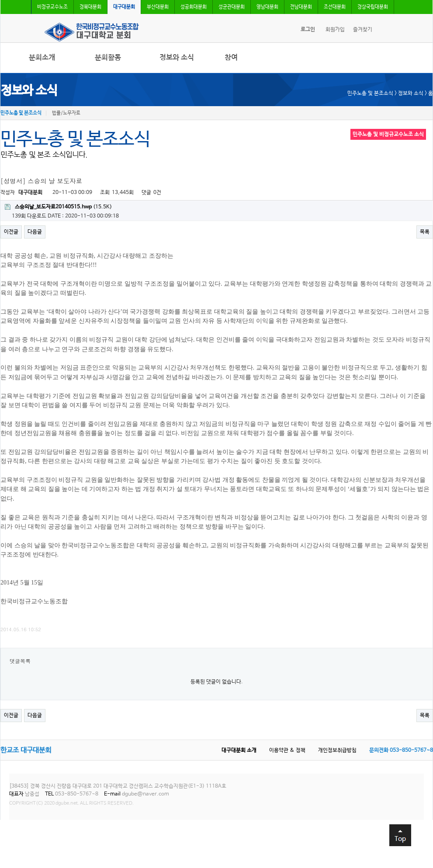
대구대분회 (124, 7)
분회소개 (42, 57)
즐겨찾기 (363, 30)
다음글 (35, 232)
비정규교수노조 (52, 7)
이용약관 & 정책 (287, 750)
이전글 (11, 232)
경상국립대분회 (373, 7)
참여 (231, 57)
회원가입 (335, 30)
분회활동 (108, 57)
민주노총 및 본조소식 (21, 113)
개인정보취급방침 (337, 750)
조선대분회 (335, 7)
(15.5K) (58, 207)
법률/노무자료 (66, 113)
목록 (425, 232)
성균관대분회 (232, 7)
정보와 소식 (177, 57)
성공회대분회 (194, 7)
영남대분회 (267, 7)
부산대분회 (158, 7)
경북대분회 (90, 7)
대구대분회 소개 (239, 750)
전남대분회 (301, 7)
